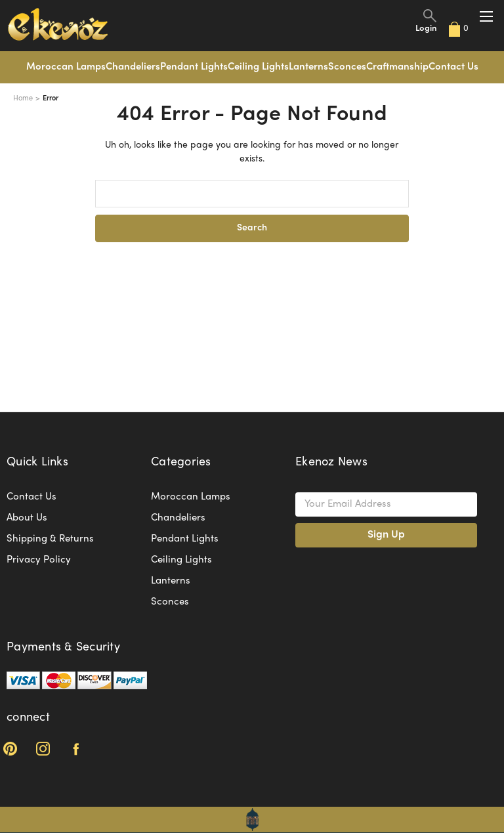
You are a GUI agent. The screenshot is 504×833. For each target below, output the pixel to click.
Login (426, 29)
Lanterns (308, 67)
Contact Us (453, 67)
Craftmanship (397, 67)
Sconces (347, 67)
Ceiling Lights (258, 67)
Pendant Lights (194, 67)
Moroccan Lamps (66, 67)
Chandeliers (133, 67)
